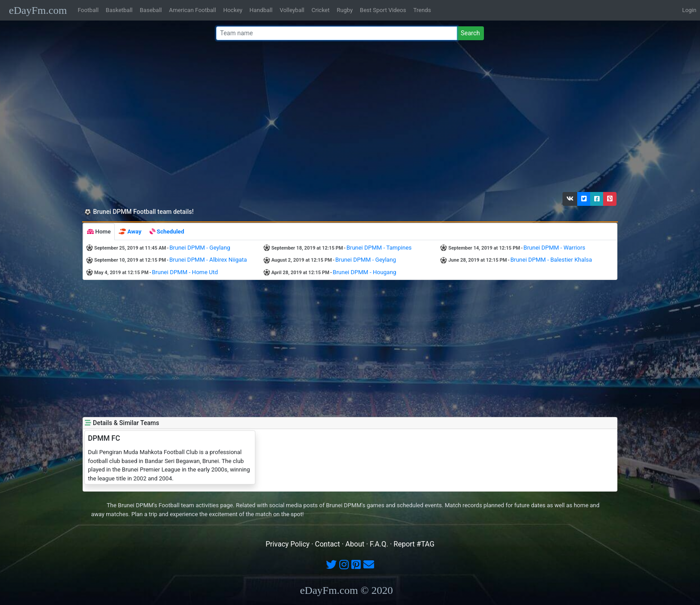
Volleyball (292, 10)
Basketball (119, 10)
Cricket (321, 10)
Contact (328, 544)
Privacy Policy (288, 544)
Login (689, 10)
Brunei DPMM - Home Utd (185, 272)
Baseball (151, 10)
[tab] (99, 232)
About (355, 544)
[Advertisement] (347, 118)
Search (470, 33)
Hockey (233, 10)
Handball (261, 10)
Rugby (345, 10)
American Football (192, 10)
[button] (570, 199)
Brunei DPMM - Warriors (555, 248)
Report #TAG (414, 544)
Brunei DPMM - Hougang (364, 272)
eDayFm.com (38, 10)
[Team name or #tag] (337, 33)
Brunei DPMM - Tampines (379, 248)
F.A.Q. (379, 544)
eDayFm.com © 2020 (346, 590)
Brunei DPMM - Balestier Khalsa (551, 260)
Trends (422, 10)
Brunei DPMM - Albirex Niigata (208, 260)
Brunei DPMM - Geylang (200, 248)
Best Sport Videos (383, 10)
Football (88, 10)
